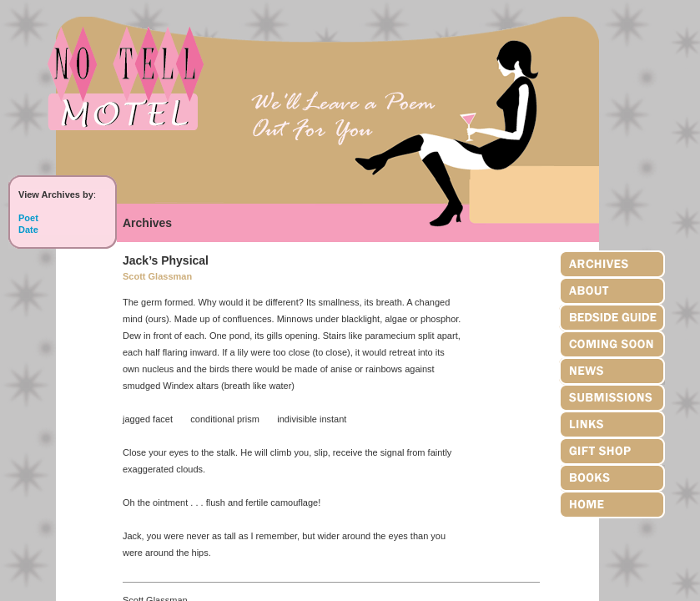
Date (28, 230)
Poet (28, 218)
